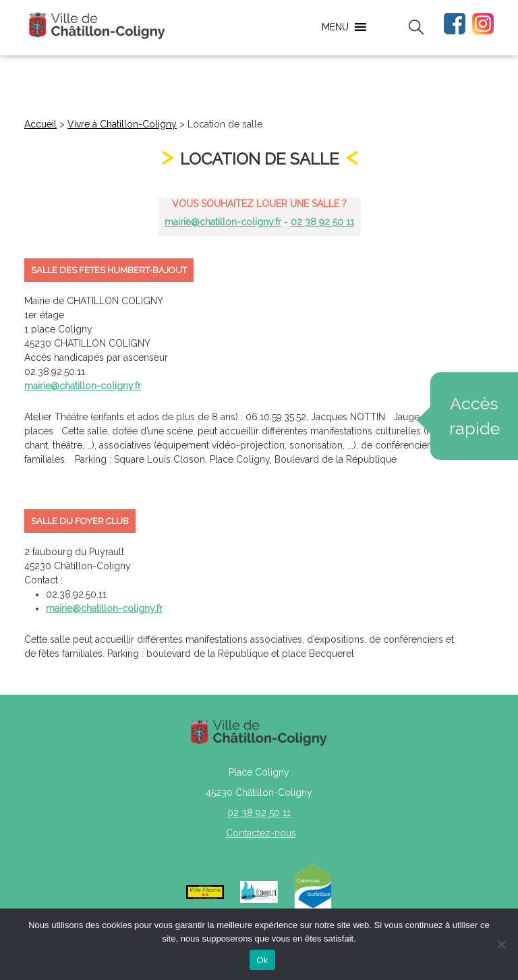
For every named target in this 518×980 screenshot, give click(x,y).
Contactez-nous (261, 833)
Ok (262, 960)
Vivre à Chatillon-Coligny (122, 124)
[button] (335, 27)
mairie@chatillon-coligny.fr (223, 222)
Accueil (40, 124)
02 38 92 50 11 (322, 222)
